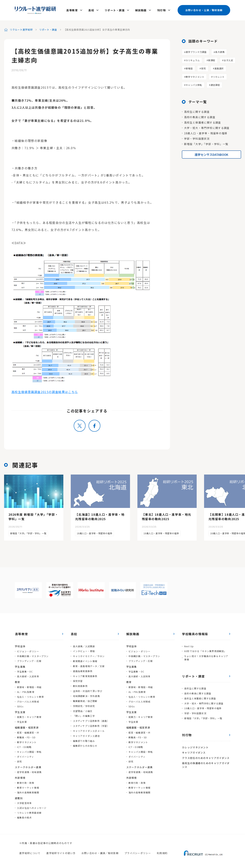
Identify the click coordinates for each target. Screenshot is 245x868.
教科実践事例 (80, 684)
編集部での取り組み (84, 737)
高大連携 (220, 51)
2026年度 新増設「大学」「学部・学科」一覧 (33, 516)
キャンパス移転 (194, 84)
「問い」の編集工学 (84, 712)
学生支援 (22, 721)
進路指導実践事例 (83, 669)
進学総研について (30, 852)
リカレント (219, 76)
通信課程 (215, 84)
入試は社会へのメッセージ (32, 807)
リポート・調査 (115, 10)
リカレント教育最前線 (29, 812)
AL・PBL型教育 (26, 691)
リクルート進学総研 (21, 28)
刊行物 (161, 10)
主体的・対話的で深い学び (87, 688)
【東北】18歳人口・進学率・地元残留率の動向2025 (167, 516)
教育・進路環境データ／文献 (89, 664)
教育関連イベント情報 (85, 659)
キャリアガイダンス (194, 750)
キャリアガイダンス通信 (86, 732)
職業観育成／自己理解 (85, 698)
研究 (19, 760)
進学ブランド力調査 (196, 51)
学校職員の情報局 (195, 633)
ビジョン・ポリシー (28, 650)
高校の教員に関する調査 (200, 116)
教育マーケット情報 (28, 786)
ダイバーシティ (25, 755)
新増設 (189, 67)
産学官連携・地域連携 (29, 771)
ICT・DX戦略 (24, 746)
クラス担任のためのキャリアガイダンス (206, 755)
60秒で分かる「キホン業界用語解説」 (205, 650)
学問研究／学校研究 (84, 703)
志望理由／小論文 (83, 708)
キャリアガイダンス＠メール (89, 727)
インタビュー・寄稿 (84, 650)
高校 (92, 10)
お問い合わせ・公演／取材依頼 (204, 10)
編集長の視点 (24, 816)
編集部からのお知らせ (85, 741)
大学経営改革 (24, 802)
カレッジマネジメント (195, 745)
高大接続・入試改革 (28, 675)
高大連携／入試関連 (84, 645)
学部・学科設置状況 (197, 137)
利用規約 (162, 852)
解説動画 (141, 10)
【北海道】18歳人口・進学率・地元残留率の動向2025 (100, 516)
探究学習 (78, 679)
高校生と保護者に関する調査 (203, 121)
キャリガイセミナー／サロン (89, 655)
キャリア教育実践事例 (85, 674)
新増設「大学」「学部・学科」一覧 (206, 143)
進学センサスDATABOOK (211, 153)
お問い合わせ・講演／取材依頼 (100, 852)
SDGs (20, 705)
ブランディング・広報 (29, 660)
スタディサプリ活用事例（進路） (91, 717)
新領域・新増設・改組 (29, 686)
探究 (203, 67)
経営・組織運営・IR (28, 731)
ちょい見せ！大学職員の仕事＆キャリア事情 (206, 656)
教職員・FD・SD (26, 736)
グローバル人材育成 (28, 700)
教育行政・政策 (26, 782)
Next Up (189, 645)
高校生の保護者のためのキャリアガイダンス (206, 762)
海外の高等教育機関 (28, 791)
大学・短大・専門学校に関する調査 (207, 127)
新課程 (212, 59)
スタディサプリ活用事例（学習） (91, 722)
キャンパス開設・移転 (29, 751)
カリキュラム (193, 59)
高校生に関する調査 (197, 111)
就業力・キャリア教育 (29, 716)
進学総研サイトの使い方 (61, 852)
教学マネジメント (195, 76)
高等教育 (73, 10)
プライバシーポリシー (138, 852)
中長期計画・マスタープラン (33, 655)
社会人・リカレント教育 (30, 696)
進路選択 (219, 67)
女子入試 (228, 59)
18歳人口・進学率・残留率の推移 (206, 132)
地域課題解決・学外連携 (86, 693)
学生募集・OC (25, 670)
